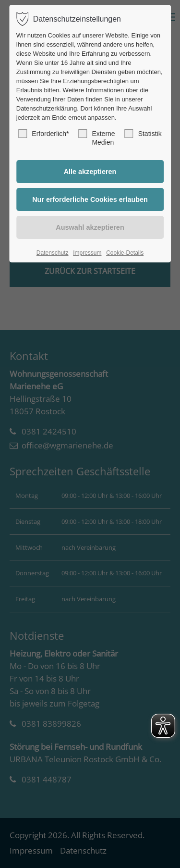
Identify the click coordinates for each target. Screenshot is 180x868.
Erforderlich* (43, 134)
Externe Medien (96, 138)
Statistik (143, 134)
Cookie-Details (125, 253)
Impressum (87, 253)
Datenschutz (53, 253)
